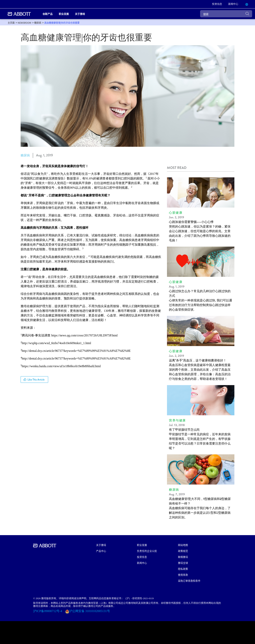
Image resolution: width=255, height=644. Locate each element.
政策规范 (183, 551)
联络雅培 (183, 557)
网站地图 (183, 545)
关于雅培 (101, 545)
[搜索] (226, 14)
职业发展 (142, 545)
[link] (217, 4)
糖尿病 (25, 155)
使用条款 (183, 575)
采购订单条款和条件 (189, 581)
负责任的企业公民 (147, 551)
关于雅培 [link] (80, 14)
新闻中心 (142, 563)
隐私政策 (183, 569)
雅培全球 (183, 563)
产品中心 (101, 551)
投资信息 (142, 557)
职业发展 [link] (64, 14)
